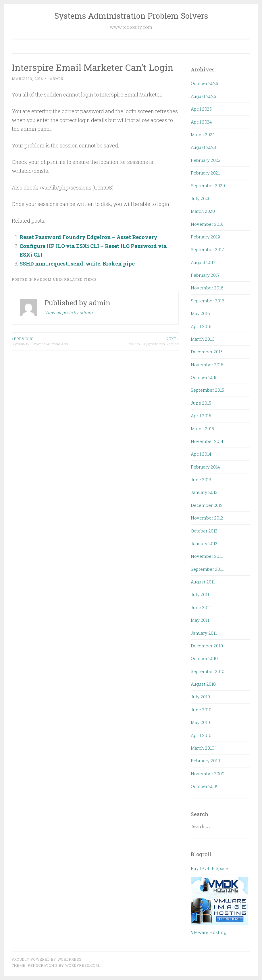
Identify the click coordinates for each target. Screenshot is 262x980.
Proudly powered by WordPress (47, 959)
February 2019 (205, 237)
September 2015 (207, 390)
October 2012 (204, 531)
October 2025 (204, 83)
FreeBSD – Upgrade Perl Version (137, 341)
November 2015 (207, 365)
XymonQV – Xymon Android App (54, 341)
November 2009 (208, 774)
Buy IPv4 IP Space (209, 868)
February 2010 (205, 761)
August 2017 (203, 262)
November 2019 (207, 224)
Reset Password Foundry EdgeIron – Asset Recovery (88, 237)
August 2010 (203, 684)
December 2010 (207, 646)
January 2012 (204, 543)
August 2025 (203, 96)
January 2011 (204, 633)
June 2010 (201, 710)
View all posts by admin (69, 312)
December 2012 (207, 505)
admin (57, 79)
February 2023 (206, 160)
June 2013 (201, 479)
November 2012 (207, 518)
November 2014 (207, 441)
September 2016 (208, 301)
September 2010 (208, 671)
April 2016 (201, 326)
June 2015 (201, 403)
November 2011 (207, 556)
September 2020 (208, 185)
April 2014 (201, 454)
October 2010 (204, 658)
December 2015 (207, 352)
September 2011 (207, 569)
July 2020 (201, 198)
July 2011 (200, 594)
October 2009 (205, 786)
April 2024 (201, 122)
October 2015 (204, 377)
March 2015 (202, 429)
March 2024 (203, 134)
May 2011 (200, 620)
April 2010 (201, 735)
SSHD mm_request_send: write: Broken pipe (77, 264)
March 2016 (203, 339)
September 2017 (207, 249)
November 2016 (207, 288)
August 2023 (203, 147)
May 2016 (200, 313)
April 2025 (201, 109)
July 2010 (200, 697)
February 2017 (205, 275)
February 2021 (205, 173)
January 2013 (204, 492)
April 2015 (201, 416)
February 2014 (205, 467)
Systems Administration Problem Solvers (131, 16)
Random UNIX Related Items (65, 279)
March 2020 (203, 211)
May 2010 (200, 722)
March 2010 (203, 748)
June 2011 (201, 607)
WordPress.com (82, 965)
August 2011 (203, 582)
